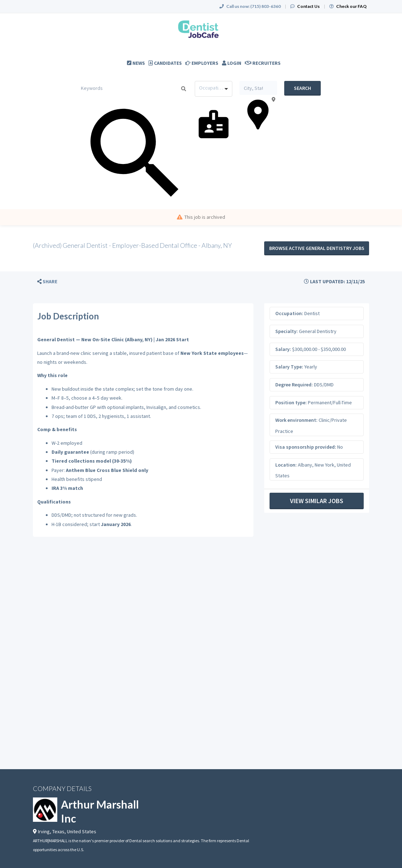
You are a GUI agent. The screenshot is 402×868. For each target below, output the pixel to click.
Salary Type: (289, 367)
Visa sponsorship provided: (306, 447)
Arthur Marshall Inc (100, 811)
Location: (286, 465)
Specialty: (287, 331)
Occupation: (289, 313)
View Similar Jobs (317, 501)
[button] (47, 282)
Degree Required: (294, 385)
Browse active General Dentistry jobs (317, 248)
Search (302, 88)
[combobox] (214, 89)
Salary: (283, 349)
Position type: (291, 402)
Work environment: (296, 420)
